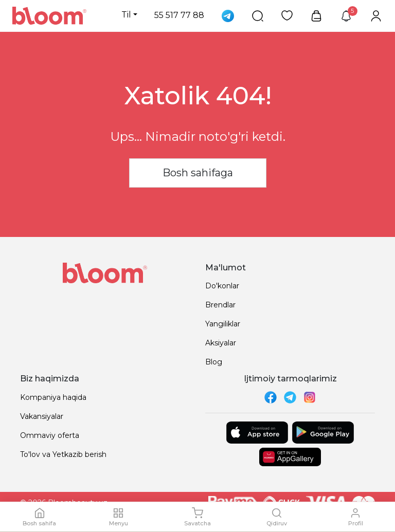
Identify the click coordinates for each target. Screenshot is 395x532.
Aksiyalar (221, 343)
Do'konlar (222, 286)
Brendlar (220, 305)
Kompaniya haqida (53, 397)
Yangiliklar (223, 324)
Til (126, 15)
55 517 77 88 (179, 15)
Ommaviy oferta (50, 435)
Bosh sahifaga (198, 173)
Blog (214, 362)
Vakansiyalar (42, 416)
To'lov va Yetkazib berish (63, 454)
